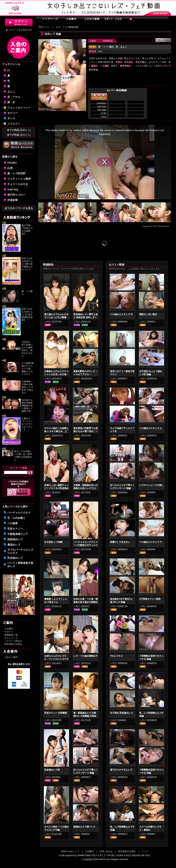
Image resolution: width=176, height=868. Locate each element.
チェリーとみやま (18, 184)
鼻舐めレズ (14, 545)
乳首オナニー (15, 529)
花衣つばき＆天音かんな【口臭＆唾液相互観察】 (27, 315)
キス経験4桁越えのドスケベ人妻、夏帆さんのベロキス (28, 369)
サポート (9, 632)
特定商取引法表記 (13, 644)
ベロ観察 (13, 523)
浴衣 (100, 51)
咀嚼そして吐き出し (120, 542)
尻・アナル (14, 97)
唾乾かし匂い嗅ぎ (148, 314)
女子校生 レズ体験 (53, 542)
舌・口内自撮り (16, 518)
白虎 (10, 168)
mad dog (13, 189)
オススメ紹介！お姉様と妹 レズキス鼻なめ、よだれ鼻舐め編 (56, 431)
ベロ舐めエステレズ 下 (151, 542)
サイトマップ (11, 638)
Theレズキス (117, 656)
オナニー (13, 113)
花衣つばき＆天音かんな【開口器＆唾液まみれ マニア (27, 264)
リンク (145, 851)
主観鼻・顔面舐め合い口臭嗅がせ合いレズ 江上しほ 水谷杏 (86, 488)
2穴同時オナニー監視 (150, 599)
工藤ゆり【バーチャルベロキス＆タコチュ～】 (27, 424)
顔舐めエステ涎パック (84, 827)
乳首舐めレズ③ (52, 770)
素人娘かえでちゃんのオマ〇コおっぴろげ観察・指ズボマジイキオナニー (56, 317)
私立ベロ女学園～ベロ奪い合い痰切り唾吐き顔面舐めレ (23, 456)
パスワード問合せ (13, 641)
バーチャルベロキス (19, 513)
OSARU (12, 163)
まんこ (11, 92)
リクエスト (14, 124)
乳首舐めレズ (15, 558)
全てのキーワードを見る (19, 208)
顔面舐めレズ (15, 539)
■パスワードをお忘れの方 (19, 30)
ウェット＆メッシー (19, 108)
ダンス (11, 118)
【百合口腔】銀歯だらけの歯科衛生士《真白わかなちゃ (27, 349)
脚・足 (11, 102)
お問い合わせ (106, 851)
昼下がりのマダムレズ (121, 770)
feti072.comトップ (70, 851)
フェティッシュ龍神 (19, 179)
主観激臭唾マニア (18, 534)
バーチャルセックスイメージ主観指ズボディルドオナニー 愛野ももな (86, 545)
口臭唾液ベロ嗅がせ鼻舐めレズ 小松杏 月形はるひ (27, 387)
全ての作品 (19, 130)
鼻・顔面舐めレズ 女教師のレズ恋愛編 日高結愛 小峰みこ (85, 716)
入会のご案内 (11, 657)
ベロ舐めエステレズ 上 (151, 428)
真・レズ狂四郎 (16, 173)
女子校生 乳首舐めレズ (121, 713)
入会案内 (9, 629)
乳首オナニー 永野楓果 (56, 713)
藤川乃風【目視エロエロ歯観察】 (27, 229)
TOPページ (44, 27)
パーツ (108, 47)
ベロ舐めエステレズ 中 (121, 314)
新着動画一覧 (11, 635)
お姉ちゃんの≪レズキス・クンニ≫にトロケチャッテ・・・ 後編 (56, 659)
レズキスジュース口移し (151, 485)
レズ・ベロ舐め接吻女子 (86, 656)
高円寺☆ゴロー (16, 195)
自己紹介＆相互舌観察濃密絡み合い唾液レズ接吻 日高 (27, 406)
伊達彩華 (13, 200)
